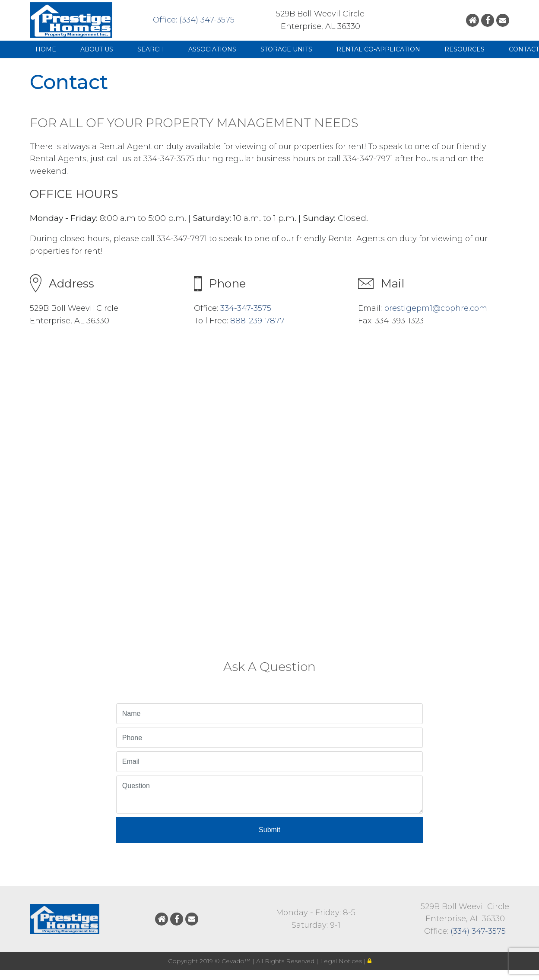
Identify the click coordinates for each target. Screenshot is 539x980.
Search (151, 49)
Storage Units (286, 49)
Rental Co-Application (378, 49)
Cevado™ (237, 961)
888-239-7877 (257, 321)
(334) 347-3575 (478, 931)
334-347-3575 (246, 308)
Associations (212, 49)
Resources (464, 49)
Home (46, 49)
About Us (97, 49)
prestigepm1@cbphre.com (436, 308)
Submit (269, 830)
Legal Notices (342, 961)
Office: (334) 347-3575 (194, 20)
